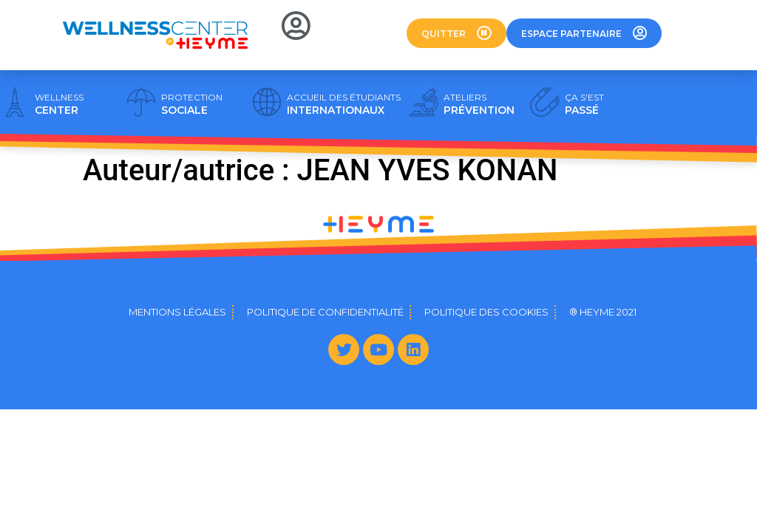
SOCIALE (192, 104)
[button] (456, 33)
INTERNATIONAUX (344, 104)
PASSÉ (584, 104)
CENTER (59, 104)
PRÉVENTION (479, 104)
